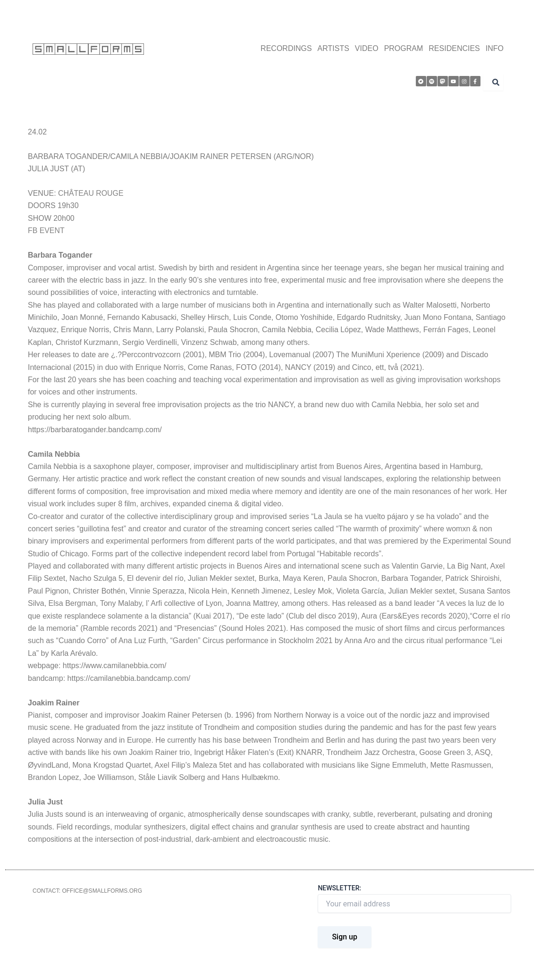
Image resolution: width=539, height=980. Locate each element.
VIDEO (367, 48)
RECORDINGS (286, 48)
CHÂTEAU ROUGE (91, 193)
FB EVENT (46, 230)
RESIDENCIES (454, 48)
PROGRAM (404, 48)
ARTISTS (333, 48)
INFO (495, 48)
